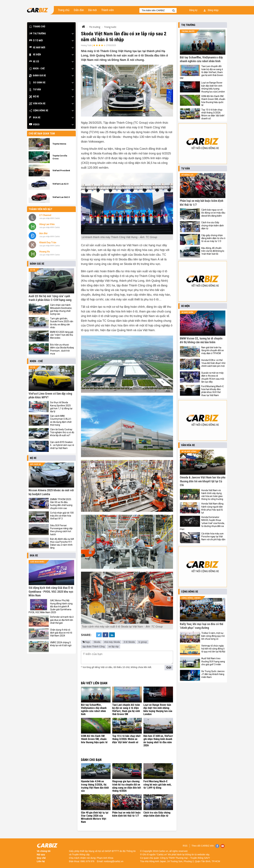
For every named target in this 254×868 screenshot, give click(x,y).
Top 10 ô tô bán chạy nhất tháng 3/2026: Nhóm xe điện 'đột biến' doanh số (126, 739)
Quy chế (41, 858)
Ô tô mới (36, 41)
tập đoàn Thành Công (94, 647)
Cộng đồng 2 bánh (191, 598)
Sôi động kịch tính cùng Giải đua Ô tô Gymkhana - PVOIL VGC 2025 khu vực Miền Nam (51, 592)
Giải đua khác (37, 562)
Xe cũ (34, 62)
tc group (143, 642)
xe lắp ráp (114, 647)
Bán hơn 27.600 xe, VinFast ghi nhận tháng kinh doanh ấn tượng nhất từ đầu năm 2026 (158, 741)
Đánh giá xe (38, 76)
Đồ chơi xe (36, 464)
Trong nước (188, 31)
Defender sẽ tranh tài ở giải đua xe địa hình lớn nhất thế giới (62, 620)
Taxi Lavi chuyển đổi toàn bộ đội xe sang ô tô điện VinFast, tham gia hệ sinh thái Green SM (126, 710)
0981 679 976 (87, 861)
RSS (185, 846)
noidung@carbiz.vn (114, 861)
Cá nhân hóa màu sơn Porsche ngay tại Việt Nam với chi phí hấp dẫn (213, 537)
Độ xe (34, 97)
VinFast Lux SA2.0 (61, 197)
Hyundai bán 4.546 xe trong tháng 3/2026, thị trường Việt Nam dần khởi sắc (95, 786)
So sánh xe (37, 83)
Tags (86, 642)
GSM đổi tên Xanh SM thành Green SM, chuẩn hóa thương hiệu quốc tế (94, 739)
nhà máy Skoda (112, 642)
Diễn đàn (79, 10)
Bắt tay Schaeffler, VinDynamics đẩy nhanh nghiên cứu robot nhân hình (94, 710)
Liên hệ (41, 861)
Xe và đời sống (189, 451)
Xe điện (35, 55)
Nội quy (41, 854)
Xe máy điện (187, 312)
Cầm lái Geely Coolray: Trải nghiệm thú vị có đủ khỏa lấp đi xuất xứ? (62, 432)
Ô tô (33, 270)
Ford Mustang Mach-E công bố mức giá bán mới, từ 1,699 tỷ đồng (157, 784)
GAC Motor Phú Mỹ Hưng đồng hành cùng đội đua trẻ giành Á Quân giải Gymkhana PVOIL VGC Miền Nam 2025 (51, 606)
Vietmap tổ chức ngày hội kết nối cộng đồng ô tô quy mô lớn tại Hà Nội (213, 649)
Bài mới (93, 10)
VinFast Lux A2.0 (60, 184)
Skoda (97, 642)
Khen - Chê (37, 69)
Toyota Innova (59, 144)
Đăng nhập (211, 10)
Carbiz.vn (163, 851)
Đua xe (35, 118)
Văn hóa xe (37, 104)
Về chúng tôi (44, 851)
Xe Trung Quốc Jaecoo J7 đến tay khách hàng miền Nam (213, 674)
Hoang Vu (45, 252)
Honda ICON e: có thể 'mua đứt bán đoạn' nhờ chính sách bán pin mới (213, 363)
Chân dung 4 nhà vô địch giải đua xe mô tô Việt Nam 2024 (61, 633)
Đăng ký (193, 10)
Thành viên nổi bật (40, 209)
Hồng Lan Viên (47, 224)
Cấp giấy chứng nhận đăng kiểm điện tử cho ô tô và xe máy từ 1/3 (213, 238)
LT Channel (45, 215)
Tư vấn (35, 90)
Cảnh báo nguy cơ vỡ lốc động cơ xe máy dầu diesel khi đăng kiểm (213, 213)
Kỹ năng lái (187, 175)
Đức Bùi (43, 233)
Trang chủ (64, 10)
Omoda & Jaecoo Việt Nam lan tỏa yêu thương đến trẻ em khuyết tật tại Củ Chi (203, 481)
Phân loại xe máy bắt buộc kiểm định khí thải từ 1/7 (126, 814)
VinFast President (61, 170)
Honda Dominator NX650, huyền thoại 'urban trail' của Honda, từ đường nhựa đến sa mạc (202, 523)
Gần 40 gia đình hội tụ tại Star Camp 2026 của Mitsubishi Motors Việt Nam (95, 817)
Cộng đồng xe (39, 111)
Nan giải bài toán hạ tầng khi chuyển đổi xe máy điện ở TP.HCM (213, 350)
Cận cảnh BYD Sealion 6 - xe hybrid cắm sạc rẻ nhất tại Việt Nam (62, 445)
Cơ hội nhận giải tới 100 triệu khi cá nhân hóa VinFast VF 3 (62, 516)
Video (34, 125)
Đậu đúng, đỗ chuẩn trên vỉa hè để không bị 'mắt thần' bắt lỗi (213, 251)
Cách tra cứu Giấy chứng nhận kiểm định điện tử (157, 814)
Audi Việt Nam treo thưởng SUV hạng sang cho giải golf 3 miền (213, 661)
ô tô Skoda (129, 642)
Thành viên (107, 10)
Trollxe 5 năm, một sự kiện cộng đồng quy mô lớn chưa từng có (213, 636)
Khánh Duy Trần (48, 242)
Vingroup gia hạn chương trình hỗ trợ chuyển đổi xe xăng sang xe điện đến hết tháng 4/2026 (127, 786)
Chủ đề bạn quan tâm (42, 134)
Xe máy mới (37, 48)
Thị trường (37, 34)
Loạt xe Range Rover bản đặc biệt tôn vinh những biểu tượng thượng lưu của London (158, 710)
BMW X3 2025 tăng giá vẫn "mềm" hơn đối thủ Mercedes (62, 335)
